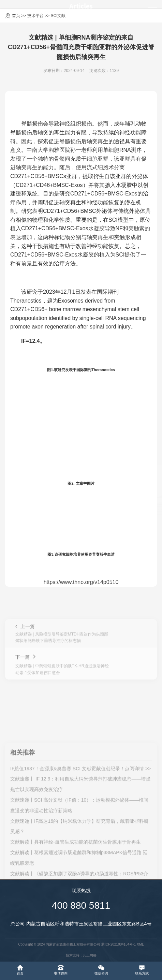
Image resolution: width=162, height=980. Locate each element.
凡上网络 (90, 955)
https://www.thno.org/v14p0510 (81, 582)
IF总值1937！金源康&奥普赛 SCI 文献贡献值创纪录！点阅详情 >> (80, 860)
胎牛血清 (107, 554)
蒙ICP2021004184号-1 (119, 944)
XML (140, 944)
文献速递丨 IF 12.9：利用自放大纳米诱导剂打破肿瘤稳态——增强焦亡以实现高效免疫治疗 (80, 876)
